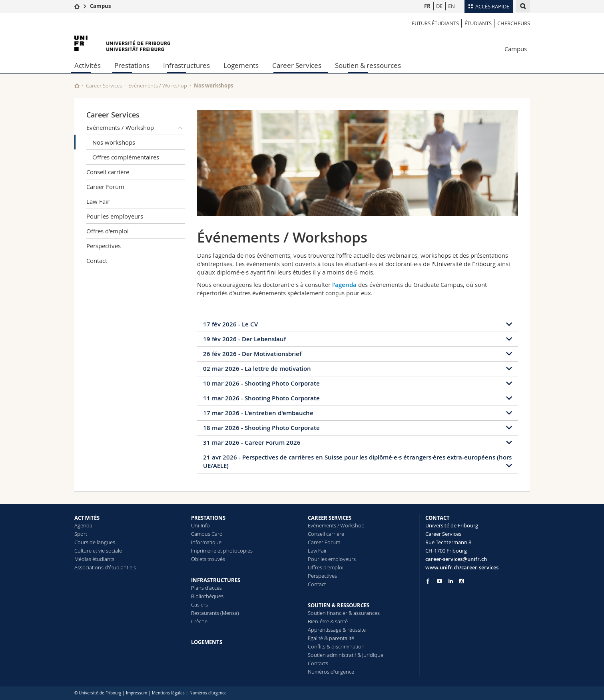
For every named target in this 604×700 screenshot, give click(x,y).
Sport (81, 534)
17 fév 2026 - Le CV (230, 324)
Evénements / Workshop (158, 86)
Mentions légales (168, 693)
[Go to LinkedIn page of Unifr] (451, 581)
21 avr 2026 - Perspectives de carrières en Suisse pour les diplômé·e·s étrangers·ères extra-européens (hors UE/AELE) (357, 461)
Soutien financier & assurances (344, 613)
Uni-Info (200, 525)
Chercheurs (514, 23)
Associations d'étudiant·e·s (105, 567)
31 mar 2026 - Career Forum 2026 (252, 442)
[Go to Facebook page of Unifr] (428, 581)
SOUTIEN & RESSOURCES (339, 605)
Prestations (132, 65)
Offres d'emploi (108, 231)
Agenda (83, 525)
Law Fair (98, 201)
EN (452, 6)
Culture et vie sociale (98, 551)
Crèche (199, 621)
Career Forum (105, 187)
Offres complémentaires (126, 157)
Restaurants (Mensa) (215, 613)
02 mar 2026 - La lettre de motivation (257, 369)
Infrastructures (186, 65)
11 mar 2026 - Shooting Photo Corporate (261, 398)
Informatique (206, 542)
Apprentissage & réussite (337, 630)
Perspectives (104, 246)
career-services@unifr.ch (456, 559)
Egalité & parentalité (331, 638)
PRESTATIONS (208, 518)
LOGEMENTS (207, 642)
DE (439, 6)
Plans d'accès (206, 588)
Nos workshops (114, 142)
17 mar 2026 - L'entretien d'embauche (258, 413)
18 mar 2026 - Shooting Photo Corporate (261, 428)
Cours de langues (95, 542)
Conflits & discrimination (336, 646)
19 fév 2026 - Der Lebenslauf (244, 339)
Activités (88, 65)
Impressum (137, 693)
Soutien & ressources (368, 65)
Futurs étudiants (435, 23)
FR (427, 6)
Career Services (297, 65)
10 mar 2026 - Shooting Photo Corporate (261, 383)
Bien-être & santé (328, 621)
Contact (97, 261)
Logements (241, 65)
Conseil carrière (108, 172)
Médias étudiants (94, 559)
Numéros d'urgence (331, 672)
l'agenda (344, 285)
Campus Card (207, 534)
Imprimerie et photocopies (222, 551)
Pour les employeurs (115, 216)
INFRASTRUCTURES (216, 580)
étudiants (478, 23)
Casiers (199, 605)
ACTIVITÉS (87, 518)
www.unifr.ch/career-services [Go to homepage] (462, 567)
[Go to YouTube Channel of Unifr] (440, 581)
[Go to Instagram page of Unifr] (461, 581)
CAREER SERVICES (330, 518)
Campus (100, 6)
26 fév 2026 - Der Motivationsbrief (252, 354)
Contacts (318, 663)
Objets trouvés (208, 559)
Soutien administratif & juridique (346, 655)
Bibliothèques (207, 596)
